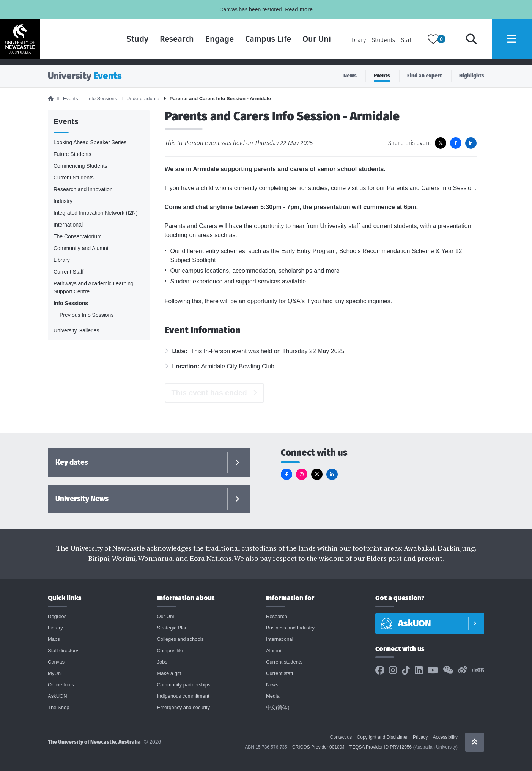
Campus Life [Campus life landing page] (258, 42)
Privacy (420, 737)
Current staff (279, 673)
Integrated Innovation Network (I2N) (96, 213)
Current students (284, 662)
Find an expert (425, 76)
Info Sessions (102, 98)
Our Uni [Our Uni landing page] (306, 42)
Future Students (72, 154)
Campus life (170, 651)
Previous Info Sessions (87, 315)
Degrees (57, 616)
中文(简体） (279, 707)
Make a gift (169, 673)
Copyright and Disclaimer (382, 737)
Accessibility (445, 737)
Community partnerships (184, 685)
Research (277, 616)
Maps (54, 639)
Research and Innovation (83, 189)
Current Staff (68, 272)
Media (273, 696)
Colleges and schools (181, 639)
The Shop (58, 707)
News (350, 76)
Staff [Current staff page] (397, 43)
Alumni (274, 651)
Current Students (74, 178)
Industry (63, 201)
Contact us (341, 737)
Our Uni (166, 616)
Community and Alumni (81, 248)
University (85, 76)
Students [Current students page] (373, 43)
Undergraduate (143, 98)
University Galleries (76, 330)
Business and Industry (290, 628)
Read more (299, 9)
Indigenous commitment (183, 696)
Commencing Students (80, 166)
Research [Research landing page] (167, 42)
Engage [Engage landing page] (209, 42)
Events (382, 76)
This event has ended (209, 393)
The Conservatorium (78, 236)
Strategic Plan (172, 628)
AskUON (57, 696)
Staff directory (63, 651)
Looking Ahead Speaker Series (90, 142)
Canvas (56, 662)
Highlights (472, 76)
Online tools (61, 685)
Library (62, 260)
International (68, 225)
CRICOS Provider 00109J (318, 747)
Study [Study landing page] (127, 42)
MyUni (55, 673)
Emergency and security (183, 707)
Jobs (162, 662)
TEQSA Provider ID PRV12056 (381, 747)
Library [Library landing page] (346, 43)
